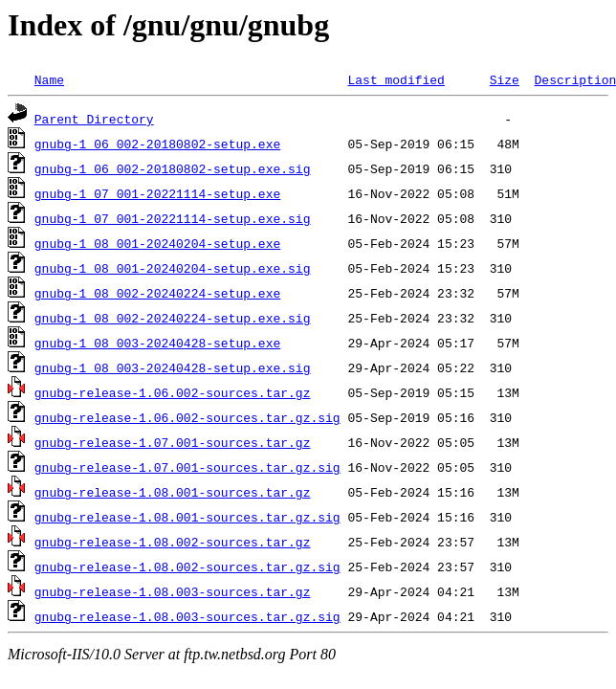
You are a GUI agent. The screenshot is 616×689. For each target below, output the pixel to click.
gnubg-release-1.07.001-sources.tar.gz (173, 442)
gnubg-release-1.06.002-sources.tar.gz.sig (187, 417)
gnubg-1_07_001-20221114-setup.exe (157, 193)
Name (49, 79)
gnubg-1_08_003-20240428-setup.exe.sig (173, 367)
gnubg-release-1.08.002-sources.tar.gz (173, 542)
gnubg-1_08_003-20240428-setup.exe (157, 343)
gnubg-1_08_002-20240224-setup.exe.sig (173, 318)
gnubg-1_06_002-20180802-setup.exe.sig (173, 168)
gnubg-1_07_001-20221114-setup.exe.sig (173, 218)
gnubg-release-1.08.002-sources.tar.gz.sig (187, 567)
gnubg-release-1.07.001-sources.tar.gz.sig (187, 467)
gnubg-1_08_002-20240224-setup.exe (157, 293)
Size (505, 79)
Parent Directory (94, 119)
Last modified (396, 79)
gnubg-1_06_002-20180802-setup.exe (157, 144)
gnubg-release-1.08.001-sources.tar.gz (173, 492)
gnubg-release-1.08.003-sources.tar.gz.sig (187, 616)
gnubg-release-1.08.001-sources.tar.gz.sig (187, 517)
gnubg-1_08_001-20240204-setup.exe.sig (173, 268)
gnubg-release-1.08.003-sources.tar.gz (173, 591)
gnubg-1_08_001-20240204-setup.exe (157, 243)
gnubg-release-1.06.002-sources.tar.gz (173, 392)
